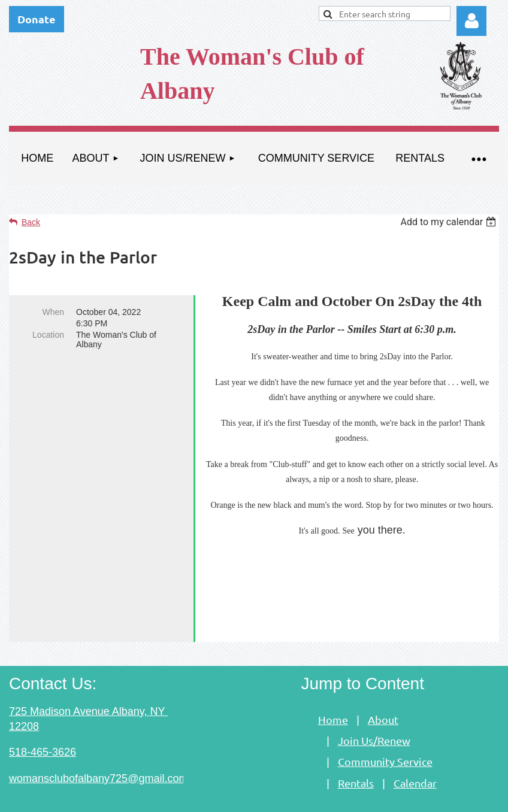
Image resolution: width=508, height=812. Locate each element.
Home (333, 680)
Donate (37, 19)
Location (48, 335)
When (53, 312)
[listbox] (450, 222)
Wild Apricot (363, 796)
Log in (471, 21)
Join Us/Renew (374, 701)
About (383, 680)
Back (31, 222)
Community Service (385, 722)
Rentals (356, 743)
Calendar (415, 743)
